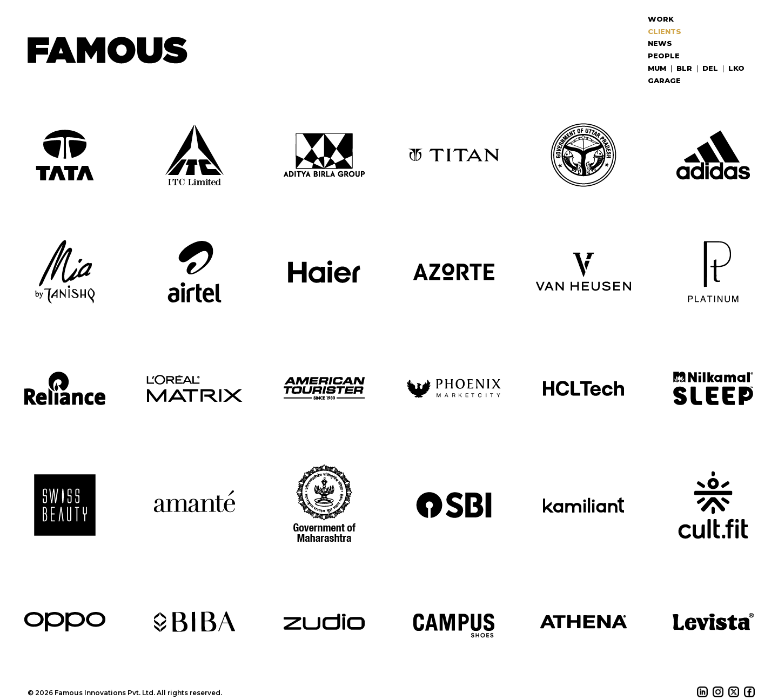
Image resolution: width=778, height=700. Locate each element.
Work (661, 19)
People (664, 56)
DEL (710, 68)
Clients (665, 31)
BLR (684, 68)
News (660, 43)
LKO (736, 68)
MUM (657, 68)
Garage (664, 80)
